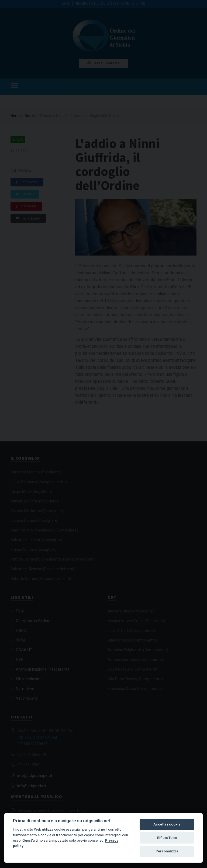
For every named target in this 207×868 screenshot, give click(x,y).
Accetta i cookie (167, 824)
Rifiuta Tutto (167, 838)
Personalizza (167, 851)
